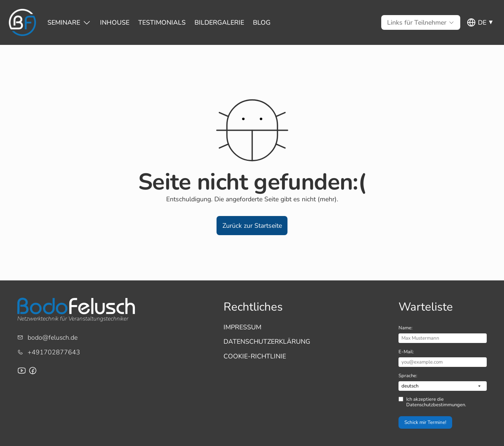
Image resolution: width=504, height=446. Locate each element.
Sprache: (408, 376)
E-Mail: (406, 352)
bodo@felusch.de (53, 337)
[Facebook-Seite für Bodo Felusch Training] (33, 371)
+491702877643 (54, 352)
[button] (252, 225)
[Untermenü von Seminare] (64, 22)
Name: (405, 328)
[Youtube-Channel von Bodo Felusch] (22, 371)
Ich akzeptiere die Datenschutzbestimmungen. (436, 402)
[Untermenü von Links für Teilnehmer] (417, 22)
